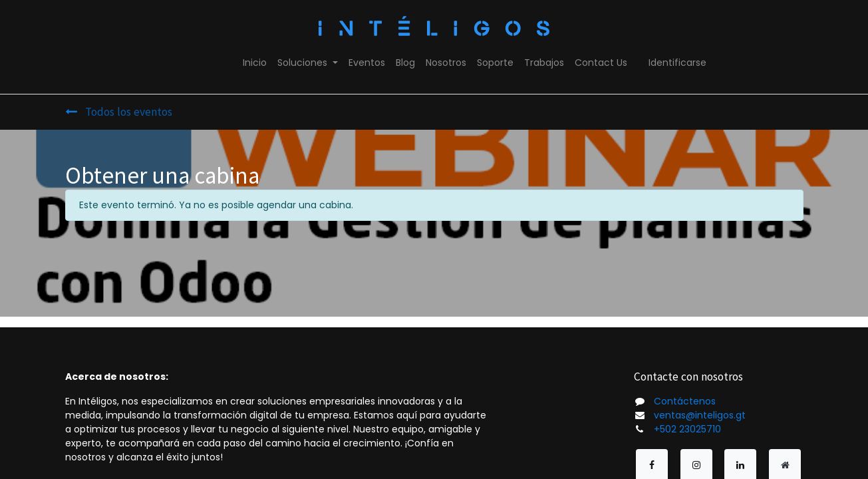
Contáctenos (685, 401)
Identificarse (677, 63)
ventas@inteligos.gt (700, 415)
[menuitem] (255, 63)
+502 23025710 (687, 429)
